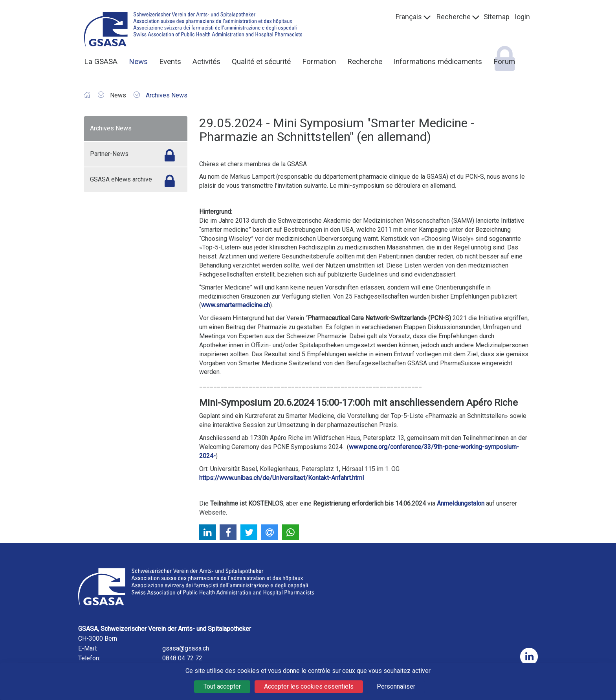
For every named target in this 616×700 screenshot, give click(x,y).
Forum (504, 61)
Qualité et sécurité (261, 61)
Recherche (454, 17)
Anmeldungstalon (461, 503)
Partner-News (109, 154)
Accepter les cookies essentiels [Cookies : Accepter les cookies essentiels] (309, 686)
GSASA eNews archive (121, 179)
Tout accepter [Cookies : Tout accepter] (222, 686)
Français (409, 17)
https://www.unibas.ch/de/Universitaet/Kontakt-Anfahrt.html (281, 478)
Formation (319, 61)
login (522, 17)
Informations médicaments (438, 61)
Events (170, 61)
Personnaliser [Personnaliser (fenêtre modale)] (396, 686)
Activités (206, 61)
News (138, 61)
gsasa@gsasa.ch (186, 648)
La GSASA (101, 61)
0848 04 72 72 (182, 658)
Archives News (111, 128)
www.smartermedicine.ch (236, 305)
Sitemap (497, 17)
